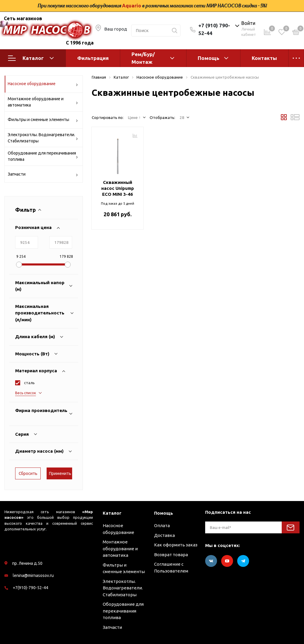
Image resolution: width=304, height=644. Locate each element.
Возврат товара (171, 555)
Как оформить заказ (176, 545)
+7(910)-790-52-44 (30, 588)
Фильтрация (93, 58)
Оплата (162, 525)
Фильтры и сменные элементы (43, 121)
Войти (248, 23)
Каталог (31, 58)
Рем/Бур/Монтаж (143, 58)
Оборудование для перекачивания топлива (43, 156)
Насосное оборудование (43, 85)
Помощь (209, 58)
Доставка (164, 535)
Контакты (264, 58)
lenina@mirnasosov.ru (33, 575)
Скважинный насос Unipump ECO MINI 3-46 (118, 188)
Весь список (26, 393)
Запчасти (43, 175)
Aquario (132, 6)
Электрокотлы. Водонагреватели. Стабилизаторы (43, 138)
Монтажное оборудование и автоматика (43, 102)
